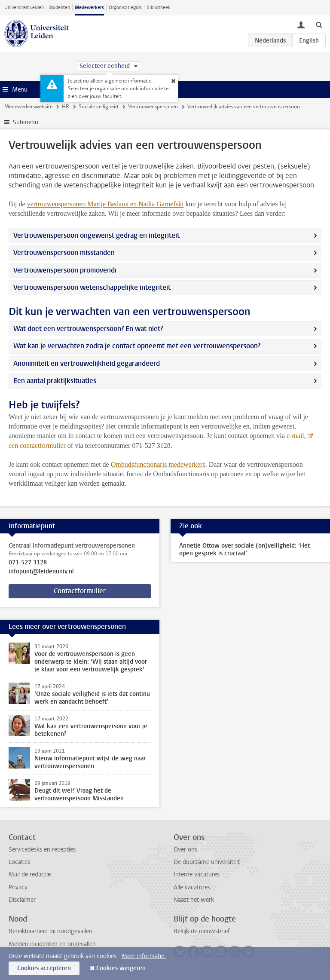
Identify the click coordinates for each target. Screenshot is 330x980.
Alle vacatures (192, 887)
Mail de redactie (30, 874)
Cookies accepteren (44, 968)
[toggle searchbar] (319, 24)
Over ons (185, 850)
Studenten (59, 8)
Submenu (26, 122)
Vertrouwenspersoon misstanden (64, 253)
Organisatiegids (125, 8)
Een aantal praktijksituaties (55, 381)
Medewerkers (89, 8)
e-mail (295, 436)
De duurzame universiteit (207, 862)
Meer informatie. (144, 956)
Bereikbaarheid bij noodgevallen (50, 931)
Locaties (19, 862)
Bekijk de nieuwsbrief (202, 931)
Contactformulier (80, 591)
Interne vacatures (197, 874)
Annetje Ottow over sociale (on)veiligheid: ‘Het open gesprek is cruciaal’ (244, 550)
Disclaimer (22, 900)
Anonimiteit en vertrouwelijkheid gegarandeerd (87, 363)
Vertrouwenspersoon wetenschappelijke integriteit (92, 287)
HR (66, 107)
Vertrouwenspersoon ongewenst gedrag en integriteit (96, 235)
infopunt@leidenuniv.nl (41, 572)
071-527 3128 (28, 563)
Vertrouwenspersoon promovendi (65, 270)
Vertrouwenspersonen (153, 107)
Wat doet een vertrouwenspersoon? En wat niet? (88, 329)
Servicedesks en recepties (42, 850)
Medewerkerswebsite (28, 107)
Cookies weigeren (121, 968)
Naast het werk (194, 900)
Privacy (18, 887)
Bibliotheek (159, 8)
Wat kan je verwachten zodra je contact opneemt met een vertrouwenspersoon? (137, 346)
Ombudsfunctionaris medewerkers (158, 464)
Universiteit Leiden (24, 8)
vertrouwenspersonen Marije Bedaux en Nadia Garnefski (105, 204)
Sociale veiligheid (98, 107)
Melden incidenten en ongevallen (52, 944)
